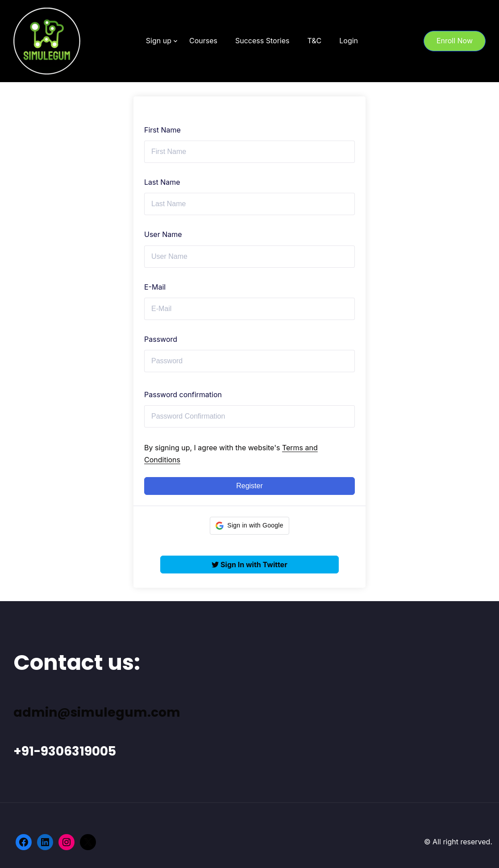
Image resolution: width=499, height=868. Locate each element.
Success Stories (262, 41)
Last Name (162, 182)
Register (249, 486)
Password (161, 339)
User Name (163, 234)
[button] (249, 526)
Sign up (159, 41)
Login (349, 41)
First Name (162, 130)
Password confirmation (183, 395)
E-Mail (155, 287)
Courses (203, 41)
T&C (314, 41)
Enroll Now (455, 41)
